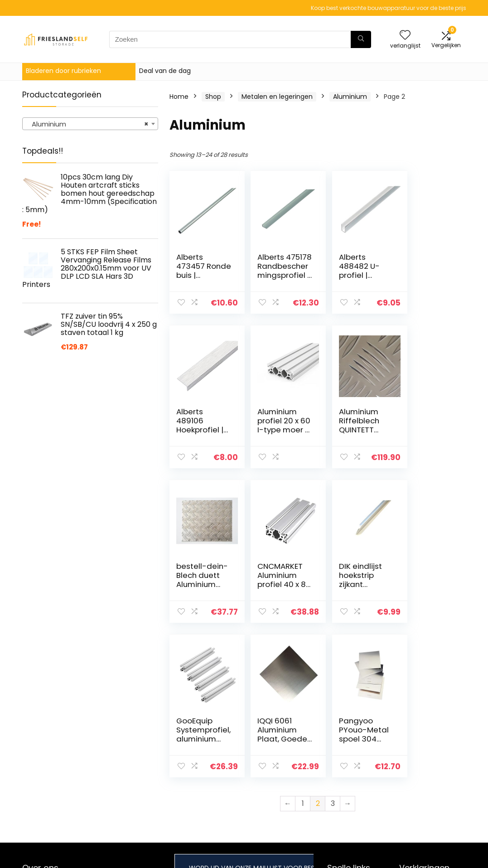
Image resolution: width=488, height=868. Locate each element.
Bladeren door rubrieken (63, 71)
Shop (213, 97)
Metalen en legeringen (277, 97)
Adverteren (345, 790)
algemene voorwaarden (420, 769)
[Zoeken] (361, 39)
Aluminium (350, 97)
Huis (333, 752)
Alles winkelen (349, 765)
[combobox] (90, 124)
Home (179, 97)
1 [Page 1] (303, 649)
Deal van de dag (165, 71)
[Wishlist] (405, 36)
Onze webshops (352, 778)
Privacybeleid (420, 752)
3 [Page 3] (333, 649)
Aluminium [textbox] (87, 124)
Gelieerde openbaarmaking (426, 790)
